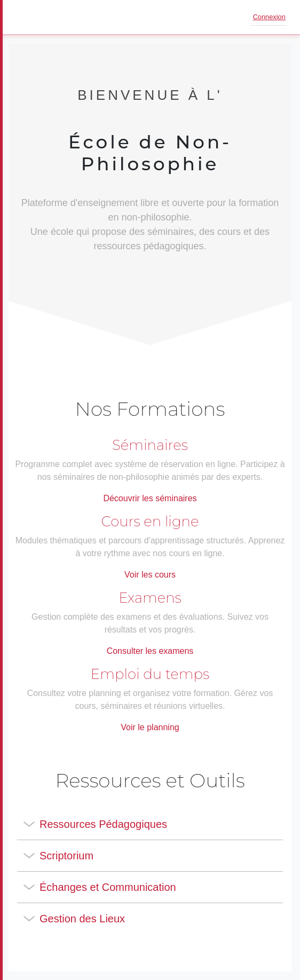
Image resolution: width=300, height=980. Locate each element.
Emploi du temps (150, 674)
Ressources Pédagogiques (103, 824)
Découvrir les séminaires (150, 498)
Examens (150, 598)
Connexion (269, 17)
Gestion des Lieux (82, 919)
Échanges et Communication (108, 887)
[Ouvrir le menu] (23, 17)
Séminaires (150, 445)
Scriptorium (66, 856)
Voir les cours (150, 575)
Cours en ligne (150, 521)
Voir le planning (150, 727)
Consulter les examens (150, 651)
